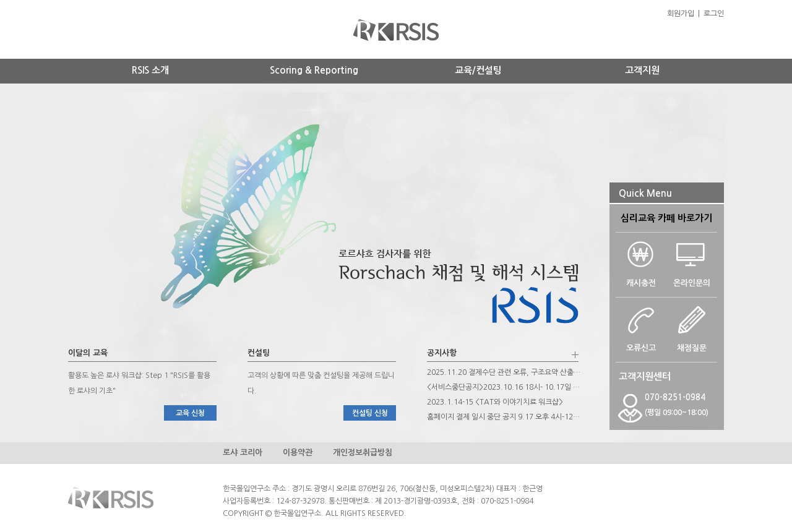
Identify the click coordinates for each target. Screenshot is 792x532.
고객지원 (642, 70)
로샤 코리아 (243, 453)
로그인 (714, 14)
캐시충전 (641, 279)
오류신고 (641, 344)
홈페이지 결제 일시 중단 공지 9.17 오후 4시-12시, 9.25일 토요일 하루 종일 (504, 417)
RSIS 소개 (150, 70)
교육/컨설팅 (478, 70)
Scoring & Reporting (314, 70)
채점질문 (692, 344)
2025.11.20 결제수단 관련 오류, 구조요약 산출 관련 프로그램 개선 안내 (504, 372)
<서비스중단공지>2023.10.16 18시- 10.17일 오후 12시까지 (504, 387)
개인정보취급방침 (363, 453)
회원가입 (681, 14)
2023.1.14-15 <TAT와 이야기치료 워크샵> (495, 402)
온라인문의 (692, 279)
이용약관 (298, 453)
